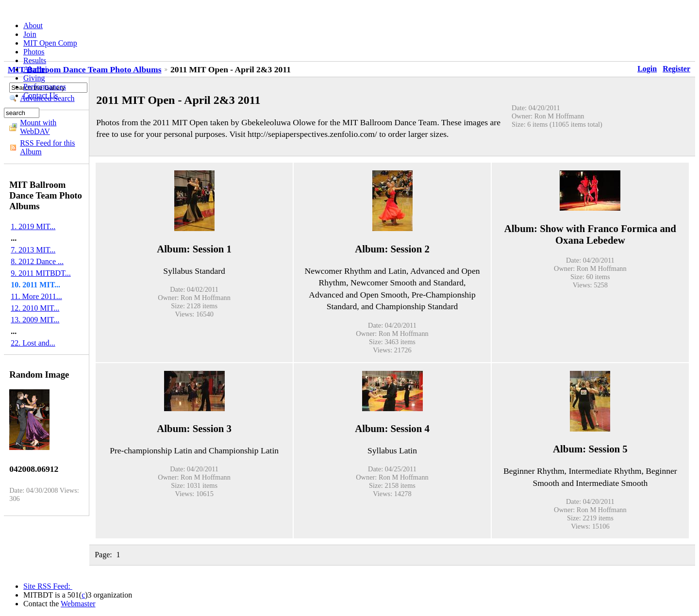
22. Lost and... (33, 343)
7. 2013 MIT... (33, 250)
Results (35, 60)
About (33, 25)
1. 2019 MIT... (33, 226)
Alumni (35, 69)
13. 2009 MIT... (35, 320)
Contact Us (41, 95)
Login (647, 69)
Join (30, 34)
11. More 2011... (36, 296)
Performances (45, 87)
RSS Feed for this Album (47, 147)
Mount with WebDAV (38, 127)
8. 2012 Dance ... (37, 261)
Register (676, 69)
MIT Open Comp (50, 43)
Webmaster (78, 604)
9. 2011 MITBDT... (41, 273)
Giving (34, 78)
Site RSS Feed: (48, 586)
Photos (34, 52)
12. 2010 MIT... (35, 308)
